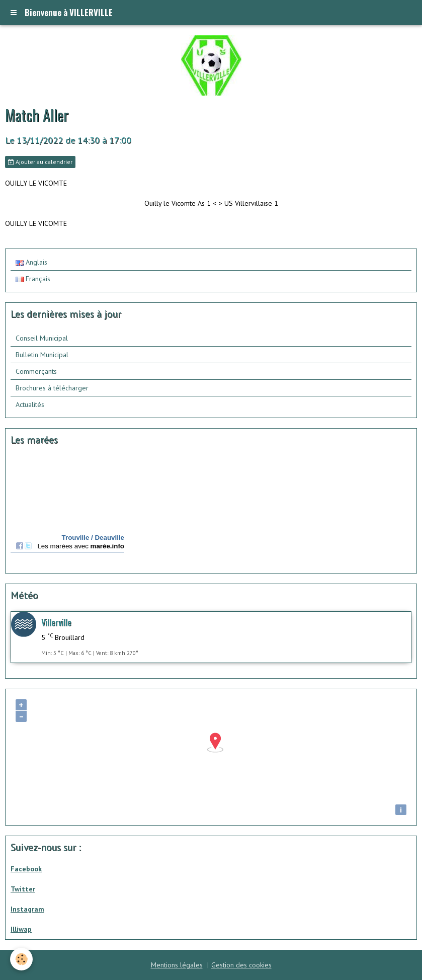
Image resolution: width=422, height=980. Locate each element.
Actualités (30, 404)
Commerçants (36, 371)
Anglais (31, 262)
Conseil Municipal (42, 338)
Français (33, 279)
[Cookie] (21, 959)
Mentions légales (177, 965)
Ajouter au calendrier (40, 162)
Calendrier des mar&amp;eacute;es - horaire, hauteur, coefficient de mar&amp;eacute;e (67, 511)
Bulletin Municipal (42, 355)
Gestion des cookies (241, 965)
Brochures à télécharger (52, 388)
